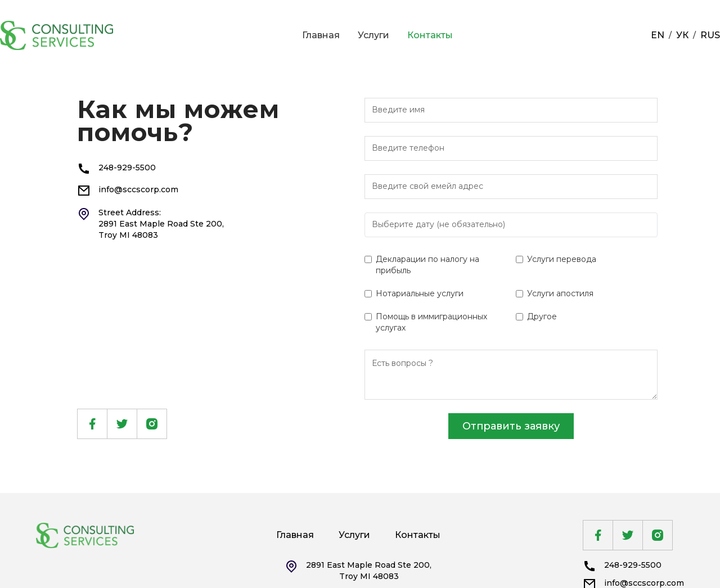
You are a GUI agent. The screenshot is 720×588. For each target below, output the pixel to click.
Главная (321, 35)
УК (682, 35)
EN (658, 35)
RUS (710, 35)
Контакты (430, 35)
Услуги (373, 35)
